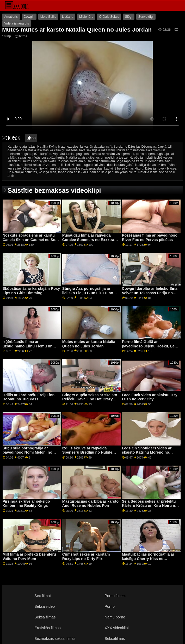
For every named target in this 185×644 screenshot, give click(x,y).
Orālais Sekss (109, 17)
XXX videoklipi (117, 628)
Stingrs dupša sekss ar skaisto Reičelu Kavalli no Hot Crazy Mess (90, 399)
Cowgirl (29, 17)
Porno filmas (115, 596)
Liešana (68, 17)
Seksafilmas (115, 639)
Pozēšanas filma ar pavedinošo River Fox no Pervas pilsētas (150, 237)
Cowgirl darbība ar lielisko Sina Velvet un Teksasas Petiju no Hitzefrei (150, 293)
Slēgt (129, 17)
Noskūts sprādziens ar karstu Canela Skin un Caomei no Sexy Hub (31, 240)
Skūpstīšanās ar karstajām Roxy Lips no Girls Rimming (31, 291)
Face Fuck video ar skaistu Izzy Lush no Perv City (150, 397)
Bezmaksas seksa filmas (55, 639)
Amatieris (11, 17)
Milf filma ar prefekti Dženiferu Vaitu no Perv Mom (29, 556)
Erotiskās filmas (48, 628)
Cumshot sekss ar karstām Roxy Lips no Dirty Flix (86, 556)
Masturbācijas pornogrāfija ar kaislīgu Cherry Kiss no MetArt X (148, 559)
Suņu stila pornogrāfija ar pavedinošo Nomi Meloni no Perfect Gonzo (27, 452)
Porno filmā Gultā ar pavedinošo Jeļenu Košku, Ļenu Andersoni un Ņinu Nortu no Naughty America (150, 348)
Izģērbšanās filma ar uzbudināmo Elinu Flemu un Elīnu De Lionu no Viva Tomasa (30, 346)
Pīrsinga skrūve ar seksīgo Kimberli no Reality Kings (26, 504)
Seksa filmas (45, 617)
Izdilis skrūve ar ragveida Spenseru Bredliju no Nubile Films (87, 452)
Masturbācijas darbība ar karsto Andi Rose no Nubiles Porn (90, 504)
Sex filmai (42, 596)
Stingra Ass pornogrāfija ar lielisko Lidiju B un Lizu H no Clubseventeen (88, 293)
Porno (110, 606)
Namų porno (115, 617)
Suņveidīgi (146, 17)
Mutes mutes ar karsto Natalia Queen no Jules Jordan (89, 344)
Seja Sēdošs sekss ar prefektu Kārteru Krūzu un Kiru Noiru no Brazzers (150, 506)
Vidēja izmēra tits (17, 23)
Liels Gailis (48, 17)
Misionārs (86, 17)
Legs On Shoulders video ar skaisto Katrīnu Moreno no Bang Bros (147, 452)
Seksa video (45, 606)
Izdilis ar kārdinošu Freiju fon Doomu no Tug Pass (29, 397)
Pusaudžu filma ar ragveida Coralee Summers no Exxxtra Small (88, 240)
